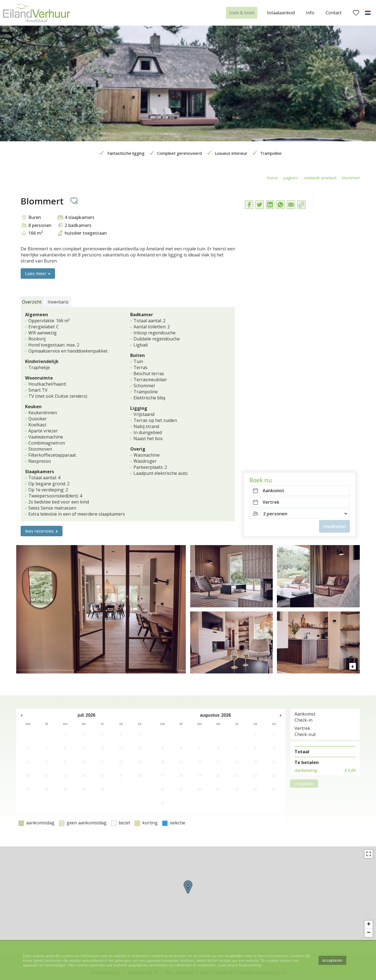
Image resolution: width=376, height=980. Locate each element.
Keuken (33, 407)
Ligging (139, 408)
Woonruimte (39, 378)
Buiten (137, 355)
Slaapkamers (39, 472)
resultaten (334, 268)
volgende (304, 784)
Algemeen (36, 315)
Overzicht (32, 302)
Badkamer (142, 315)
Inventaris (58, 302)
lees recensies (39, 531)
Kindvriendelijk (42, 361)
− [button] (369, 933)
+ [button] (369, 925)
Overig (138, 449)
